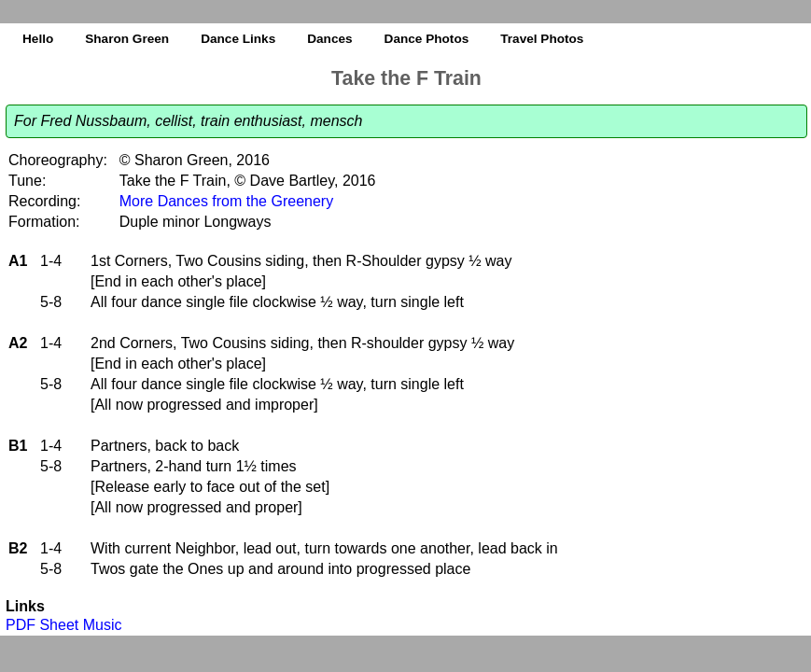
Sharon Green (127, 39)
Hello (38, 39)
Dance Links (238, 39)
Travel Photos (542, 39)
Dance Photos (427, 39)
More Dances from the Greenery (226, 201)
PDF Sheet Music (63, 625)
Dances (329, 39)
